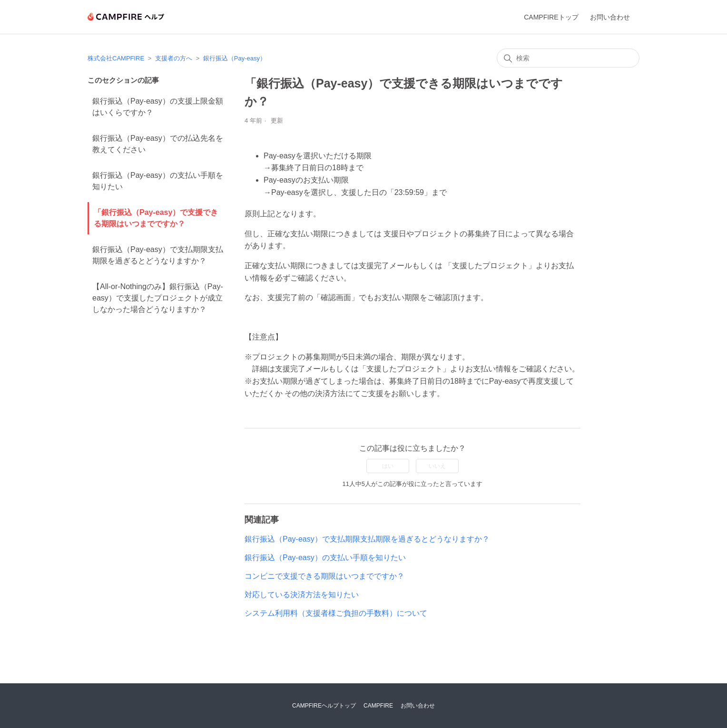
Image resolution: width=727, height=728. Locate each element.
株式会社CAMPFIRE (116, 58)
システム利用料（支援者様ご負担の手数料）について (336, 613)
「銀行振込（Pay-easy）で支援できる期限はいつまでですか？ (156, 218)
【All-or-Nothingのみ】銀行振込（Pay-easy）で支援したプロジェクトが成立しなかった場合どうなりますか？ (158, 298)
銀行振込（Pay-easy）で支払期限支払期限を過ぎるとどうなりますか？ (158, 255)
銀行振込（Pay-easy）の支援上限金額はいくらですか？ (158, 107)
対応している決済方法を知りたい (302, 595)
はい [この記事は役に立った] (388, 466)
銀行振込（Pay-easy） (235, 58)
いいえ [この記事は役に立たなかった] (437, 466)
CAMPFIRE (378, 706)
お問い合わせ (610, 17)
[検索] (568, 58)
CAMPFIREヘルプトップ (324, 706)
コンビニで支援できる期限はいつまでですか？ (324, 576)
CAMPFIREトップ (551, 17)
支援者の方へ (174, 58)
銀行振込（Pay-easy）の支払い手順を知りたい (158, 181)
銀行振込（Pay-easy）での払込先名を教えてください (158, 144)
